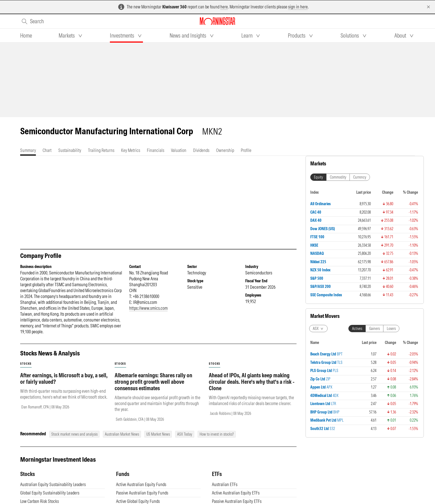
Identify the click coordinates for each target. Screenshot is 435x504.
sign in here (298, 7)
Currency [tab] (360, 177)
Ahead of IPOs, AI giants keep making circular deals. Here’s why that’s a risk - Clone (252, 382)
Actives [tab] (357, 329)
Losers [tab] (391, 329)
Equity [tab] (318, 177)
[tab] (26, 36)
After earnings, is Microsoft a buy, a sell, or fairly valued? (64, 378)
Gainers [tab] (374, 329)
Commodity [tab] (338, 177)
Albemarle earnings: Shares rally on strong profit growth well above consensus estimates (153, 382)
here (224, 7)
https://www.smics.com (148, 308)
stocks (26, 364)
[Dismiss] (428, 7)
